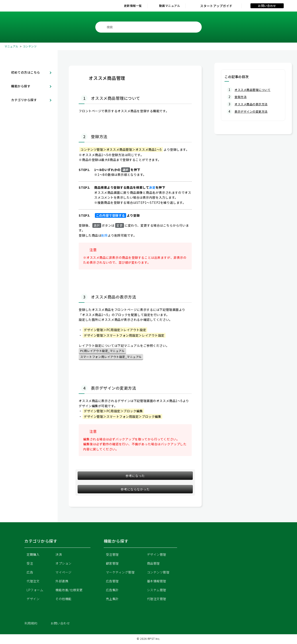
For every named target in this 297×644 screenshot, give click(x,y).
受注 (30, 564)
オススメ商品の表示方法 (252, 104)
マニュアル (11, 46)
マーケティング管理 (120, 573)
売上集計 (112, 600)
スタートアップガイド (216, 6)
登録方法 (241, 97)
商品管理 (153, 564)
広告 (30, 573)
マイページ (64, 573)
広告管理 (112, 582)
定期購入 (33, 555)
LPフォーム (35, 591)
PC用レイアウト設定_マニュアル (104, 351)
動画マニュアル (165, 6)
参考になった (135, 477)
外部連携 (62, 582)
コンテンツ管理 (158, 573)
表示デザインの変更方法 (252, 111)
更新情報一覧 (120, 6)
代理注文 (33, 582)
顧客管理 (112, 564)
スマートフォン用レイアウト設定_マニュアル (113, 357)
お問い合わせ (267, 6)
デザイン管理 (157, 555)
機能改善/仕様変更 (69, 591)
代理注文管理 (157, 600)
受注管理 (112, 555)
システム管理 (157, 591)
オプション (64, 564)
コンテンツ (30, 46)
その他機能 (64, 600)
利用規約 (31, 624)
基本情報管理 (157, 582)
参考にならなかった (135, 490)
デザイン (33, 600)
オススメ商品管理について (254, 90)
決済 (59, 555)
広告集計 (112, 591)
